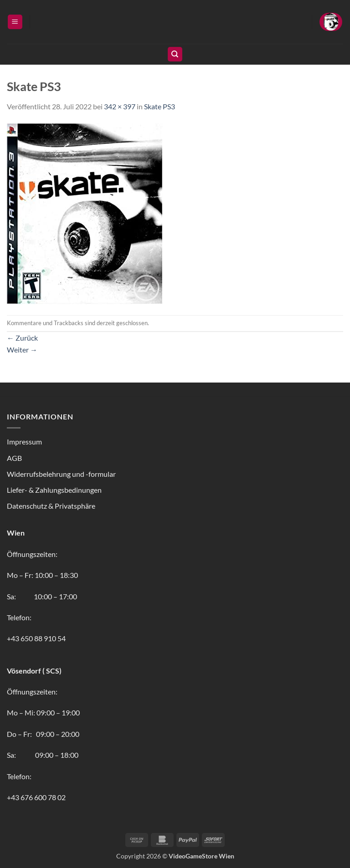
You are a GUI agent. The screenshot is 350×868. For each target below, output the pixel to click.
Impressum (24, 442)
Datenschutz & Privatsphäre (51, 506)
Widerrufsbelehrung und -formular (61, 474)
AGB (14, 458)
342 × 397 (120, 106)
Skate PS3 (160, 106)
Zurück (22, 338)
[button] (15, 22)
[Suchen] (175, 54)
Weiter (22, 350)
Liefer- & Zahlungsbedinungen (54, 490)
